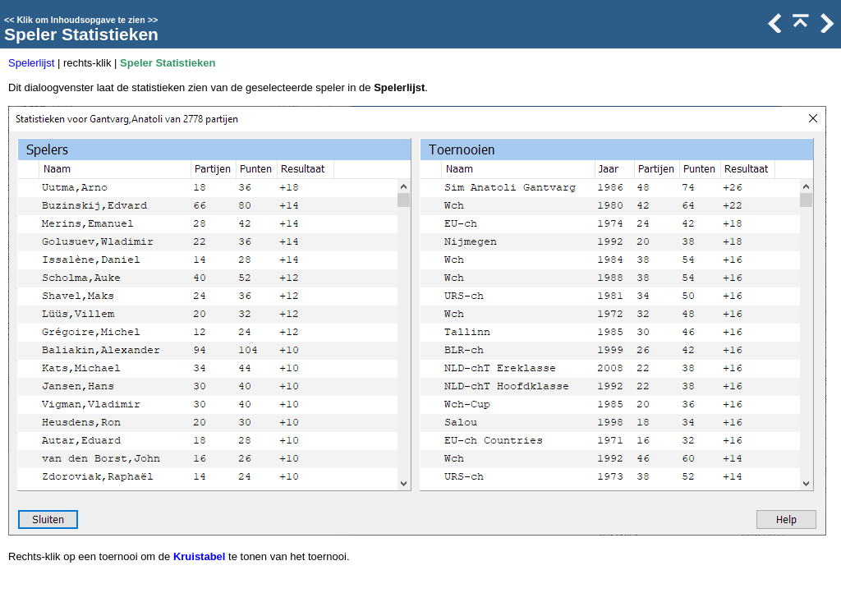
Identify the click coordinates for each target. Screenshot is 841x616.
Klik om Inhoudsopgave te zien (80, 20)
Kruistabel (200, 556)
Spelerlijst (31, 63)
